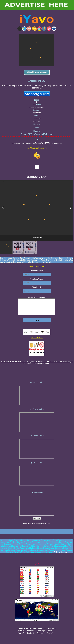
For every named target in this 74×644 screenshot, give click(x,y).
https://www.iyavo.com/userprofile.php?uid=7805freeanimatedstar (37, 143)
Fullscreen (37, 522)
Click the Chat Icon (61, 555)
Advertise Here (37, 341)
